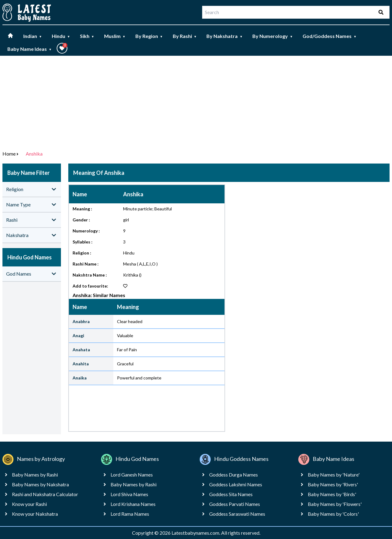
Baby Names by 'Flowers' (335, 504)
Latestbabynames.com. (196, 533)
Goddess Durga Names (234, 475)
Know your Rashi (29, 504)
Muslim (115, 36)
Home (9, 154)
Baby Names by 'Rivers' (333, 484)
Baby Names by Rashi (35, 475)
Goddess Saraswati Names (237, 514)
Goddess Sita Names (231, 494)
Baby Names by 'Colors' (333, 514)
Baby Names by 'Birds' (332, 494)
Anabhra (81, 321)
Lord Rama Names (130, 514)
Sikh (87, 36)
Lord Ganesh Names (132, 475)
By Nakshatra (224, 36)
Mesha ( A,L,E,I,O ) (140, 264)
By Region (149, 36)
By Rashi (185, 36)
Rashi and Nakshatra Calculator (45, 494)
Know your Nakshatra (35, 514)
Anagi (78, 335)
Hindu (61, 36)
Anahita (81, 364)
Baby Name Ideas (30, 49)
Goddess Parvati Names (235, 504)
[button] (62, 48)
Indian (33, 36)
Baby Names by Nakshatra (40, 484)
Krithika (131, 275)
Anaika (80, 378)
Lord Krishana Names (133, 504)
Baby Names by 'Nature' (334, 475)
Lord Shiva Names (129, 494)
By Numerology (273, 36)
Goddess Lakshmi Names (236, 484)
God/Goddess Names (330, 36)
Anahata (81, 350)
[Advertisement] (196, 102)
